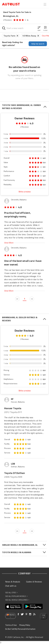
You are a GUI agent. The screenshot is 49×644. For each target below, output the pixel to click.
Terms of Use (11, 625)
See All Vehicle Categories (17, 600)
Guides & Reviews (34, 582)
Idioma (10, 616)
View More (9, 243)
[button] (39, 28)
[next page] (32, 299)
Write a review (25, 192)
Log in (43, 616)
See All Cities (11, 592)
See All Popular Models (16, 596)
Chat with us (11, 586)
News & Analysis (13, 582)
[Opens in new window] (14, 606)
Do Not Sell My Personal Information (20, 629)
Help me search (38, 44)
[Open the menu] (45, 4)
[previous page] (17, 299)
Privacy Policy (25, 625)
